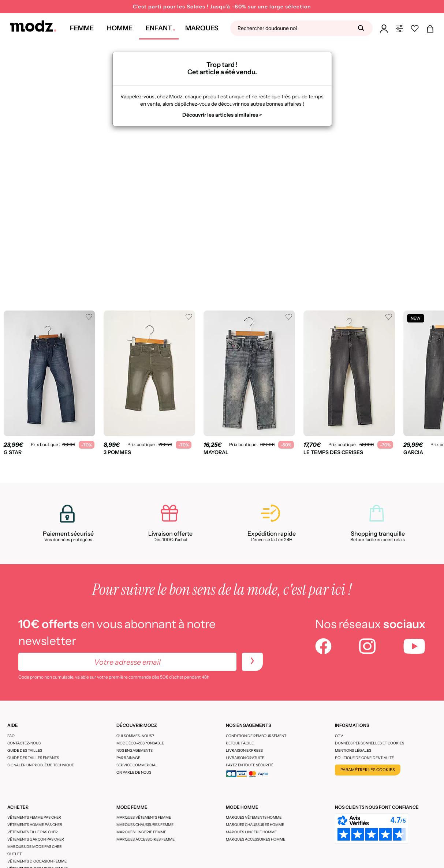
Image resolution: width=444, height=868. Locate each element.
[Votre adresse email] (127, 662)
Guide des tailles (25, 750)
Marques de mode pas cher (35, 847)
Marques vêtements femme (144, 817)
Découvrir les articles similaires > (222, 115)
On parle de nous (134, 772)
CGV (339, 736)
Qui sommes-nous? (135, 736)
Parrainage (128, 758)
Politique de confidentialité (364, 758)
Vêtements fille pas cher (33, 832)
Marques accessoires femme (145, 839)
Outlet (14, 854)
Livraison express (244, 750)
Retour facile (240, 743)
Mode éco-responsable (140, 743)
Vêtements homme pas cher (35, 825)
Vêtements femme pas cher (34, 817)
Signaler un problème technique (41, 765)
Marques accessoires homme (255, 839)
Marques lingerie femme (141, 832)
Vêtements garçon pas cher (36, 839)
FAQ (11, 736)
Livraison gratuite (245, 758)
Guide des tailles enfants (33, 758)
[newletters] (252, 662)
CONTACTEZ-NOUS (24, 743)
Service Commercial (137, 765)
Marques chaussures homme (255, 825)
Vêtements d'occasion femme (37, 861)
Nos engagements (135, 750)
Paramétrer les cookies (368, 770)
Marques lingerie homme (251, 832)
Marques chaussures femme (145, 825)
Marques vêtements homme (254, 817)
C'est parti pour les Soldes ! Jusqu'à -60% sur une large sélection (222, 7)
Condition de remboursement (256, 736)
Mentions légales (353, 750)
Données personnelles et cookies (370, 743)
